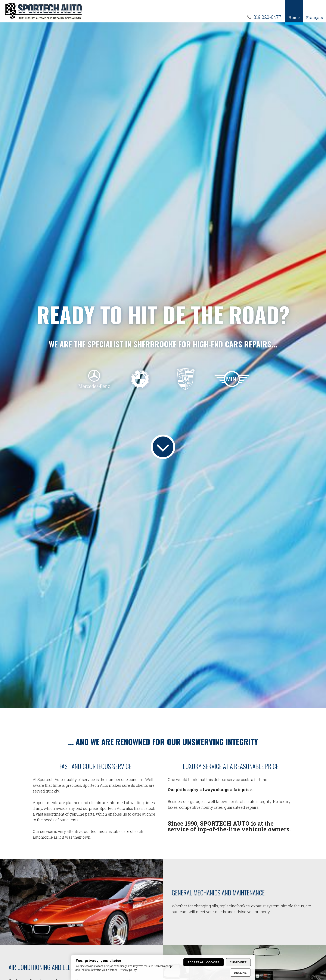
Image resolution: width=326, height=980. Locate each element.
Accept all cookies (204, 962)
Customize (238, 962)
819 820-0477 (267, 17)
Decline (240, 973)
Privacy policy (128, 970)
